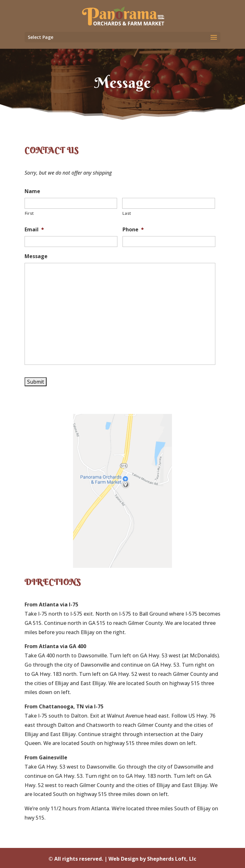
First (30, 213)
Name (32, 191)
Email (34, 230)
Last (127, 213)
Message (36, 256)
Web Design (123, 859)
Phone (133, 230)
